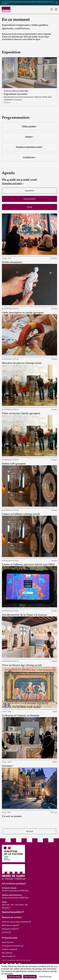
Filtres (30, 207)
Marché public (8, 956)
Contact (5, 932)
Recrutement (7, 953)
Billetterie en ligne (9, 925)
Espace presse (8, 942)
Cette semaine (29, 199)
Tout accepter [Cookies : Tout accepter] (14, 977)
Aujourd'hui (30, 191)
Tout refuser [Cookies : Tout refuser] (30, 977)
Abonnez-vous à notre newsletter (15, 922)
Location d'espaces (10, 949)
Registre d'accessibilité (12, 912)
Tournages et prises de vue (13, 946)
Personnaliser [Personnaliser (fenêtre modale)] (45, 977)
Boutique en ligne (9, 929)
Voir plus (30, 831)
